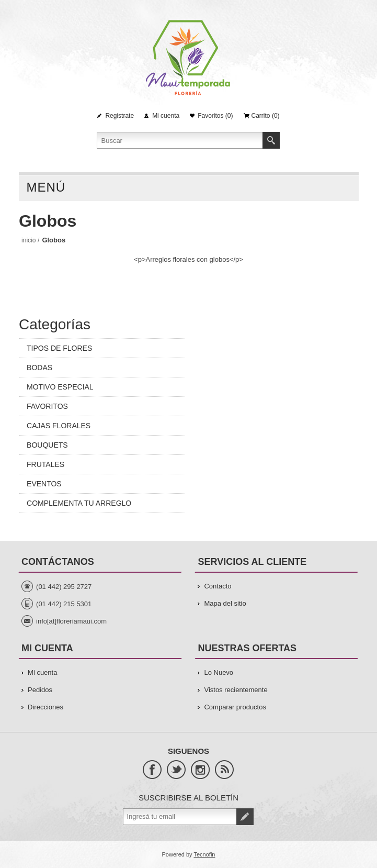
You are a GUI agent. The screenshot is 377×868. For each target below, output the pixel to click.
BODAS (39, 368)
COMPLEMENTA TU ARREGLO (79, 503)
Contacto (218, 586)
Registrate (119, 116)
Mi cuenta (166, 116)
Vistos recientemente (236, 690)
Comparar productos (235, 707)
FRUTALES (45, 464)
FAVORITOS (47, 406)
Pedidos (40, 690)
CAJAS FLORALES (59, 426)
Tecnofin (204, 854)
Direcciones (45, 707)
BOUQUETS (47, 445)
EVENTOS (44, 484)
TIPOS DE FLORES (59, 348)
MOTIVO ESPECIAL (60, 387)
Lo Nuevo (219, 672)
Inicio (28, 240)
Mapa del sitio (225, 603)
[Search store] (180, 140)
